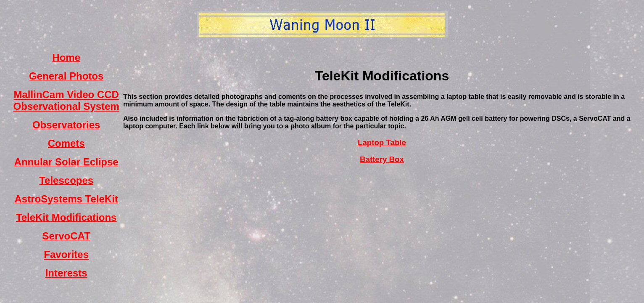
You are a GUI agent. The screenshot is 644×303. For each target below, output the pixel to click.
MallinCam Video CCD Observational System (66, 100)
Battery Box (382, 159)
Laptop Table (382, 142)
